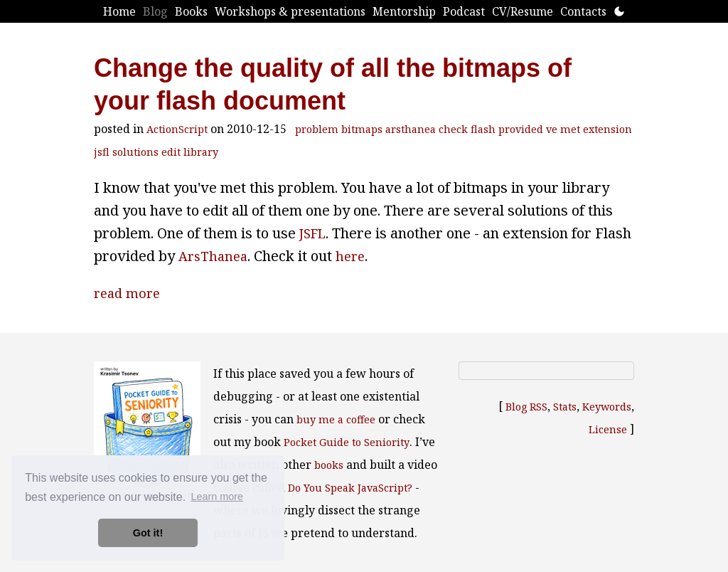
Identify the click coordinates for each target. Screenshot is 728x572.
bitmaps (362, 129)
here (350, 256)
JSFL (312, 233)
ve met (563, 129)
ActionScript (177, 129)
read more (127, 293)
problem (317, 129)
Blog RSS (526, 407)
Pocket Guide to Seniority (347, 442)
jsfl (102, 152)
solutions (135, 152)
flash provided (507, 129)
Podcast (464, 11)
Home (119, 11)
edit (171, 152)
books (329, 465)
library (201, 152)
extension (607, 129)
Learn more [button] (217, 497)
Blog (155, 11)
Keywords (607, 407)
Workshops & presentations (290, 11)
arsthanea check (427, 129)
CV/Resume (523, 11)
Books (191, 11)
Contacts (583, 11)
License (608, 429)
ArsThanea (213, 256)
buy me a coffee (336, 419)
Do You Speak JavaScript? (350, 488)
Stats (565, 407)
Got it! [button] (148, 533)
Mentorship (404, 11)
